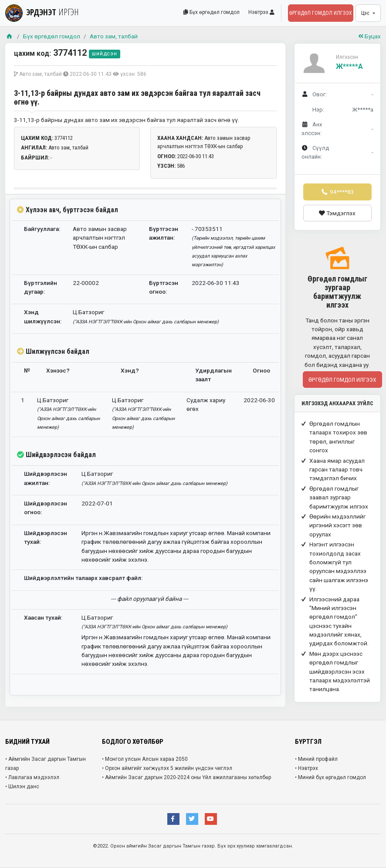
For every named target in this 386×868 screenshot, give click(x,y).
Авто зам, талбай (114, 36)
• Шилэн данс (22, 787)
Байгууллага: (42, 229)
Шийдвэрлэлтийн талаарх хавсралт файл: (83, 578)
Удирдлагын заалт (213, 375)
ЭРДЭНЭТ (42, 12)
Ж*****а (349, 66)
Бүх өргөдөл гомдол (212, 12)
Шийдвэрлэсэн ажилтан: (46, 478)
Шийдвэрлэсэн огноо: (46, 508)
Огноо (261, 370)
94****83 (337, 192)
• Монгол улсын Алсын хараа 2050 (145, 759)
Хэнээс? (58, 370)
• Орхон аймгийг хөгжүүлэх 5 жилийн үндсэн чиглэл (167, 768)
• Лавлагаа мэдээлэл (32, 777)
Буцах (369, 36)
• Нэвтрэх (306, 768)
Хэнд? (130, 370)
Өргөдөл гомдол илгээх (321, 13)
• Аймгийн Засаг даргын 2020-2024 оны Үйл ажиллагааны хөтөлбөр (186, 777)
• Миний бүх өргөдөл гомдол (330, 777)
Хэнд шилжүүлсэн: (43, 316)
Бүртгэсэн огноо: (164, 287)
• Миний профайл (316, 759)
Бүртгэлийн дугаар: (41, 287)
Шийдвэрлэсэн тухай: (46, 537)
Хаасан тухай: (43, 617)
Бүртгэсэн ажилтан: (164, 233)
